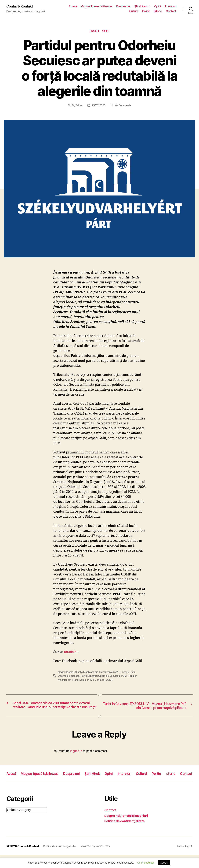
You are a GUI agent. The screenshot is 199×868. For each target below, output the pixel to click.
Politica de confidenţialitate (126, 834)
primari (101, 680)
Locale (94, 32)
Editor (79, 106)
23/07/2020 (98, 106)
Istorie (158, 11)
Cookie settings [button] (146, 863)
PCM (126, 677)
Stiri (106, 32)
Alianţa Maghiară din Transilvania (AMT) (98, 673)
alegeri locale (66, 673)
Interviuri (171, 6)
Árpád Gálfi (129, 673)
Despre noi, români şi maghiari (128, 829)
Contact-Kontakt (21, 6)
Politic (146, 11)
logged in (76, 757)
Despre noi (123, 6)
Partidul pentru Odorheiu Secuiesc (101, 677)
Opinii (158, 6)
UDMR (110, 680)
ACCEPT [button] (164, 863)
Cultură (134, 11)
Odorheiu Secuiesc (69, 677)
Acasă (73, 6)
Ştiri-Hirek (141, 6)
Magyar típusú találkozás (96, 6)
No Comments (123, 106)
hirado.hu (72, 653)
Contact (171, 11)
